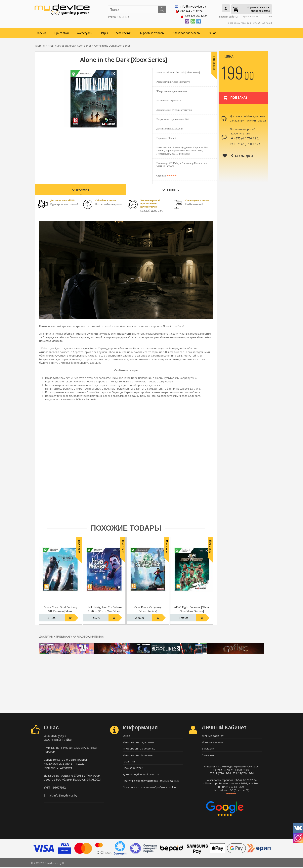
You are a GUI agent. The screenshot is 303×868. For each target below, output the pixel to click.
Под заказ (235, 95)
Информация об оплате (138, 756)
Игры (104, 32)
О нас (212, 32)
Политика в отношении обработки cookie (149, 791)
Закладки (208, 749)
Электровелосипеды (186, 32)
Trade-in (41, 32)
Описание (81, 189)
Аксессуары (85, 32)
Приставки (62, 32)
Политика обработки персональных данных (151, 784)
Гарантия (129, 763)
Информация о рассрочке (139, 749)
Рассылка (208, 756)
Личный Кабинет (213, 735)
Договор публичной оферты (141, 777)
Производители (133, 770)
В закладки (238, 155)
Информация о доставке (138, 742)
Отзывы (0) (171, 189)
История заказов (213, 742)
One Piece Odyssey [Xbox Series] (148, 608)
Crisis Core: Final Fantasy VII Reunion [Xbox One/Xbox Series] (60, 610)
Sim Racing (123, 32)
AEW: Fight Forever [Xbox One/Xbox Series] (192, 608)
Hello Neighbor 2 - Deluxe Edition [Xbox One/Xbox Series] (104, 610)
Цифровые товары (151, 32)
